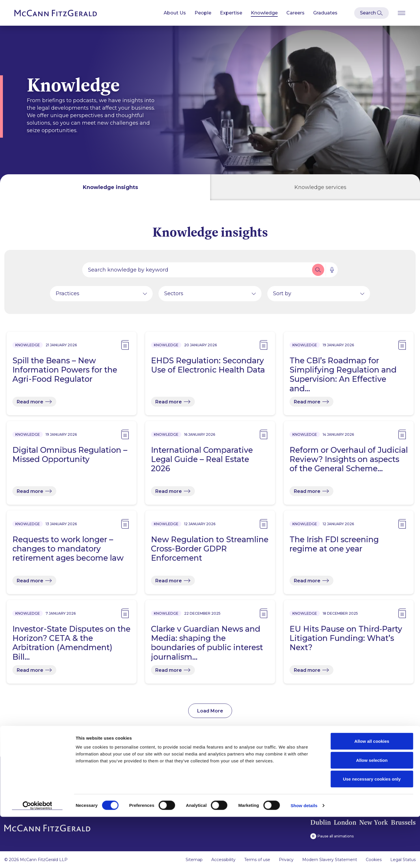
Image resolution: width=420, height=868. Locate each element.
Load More (210, 713)
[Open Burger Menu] (402, 13)
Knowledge (264, 13)
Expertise (231, 13)
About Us (175, 13)
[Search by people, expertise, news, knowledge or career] (196, 272)
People (203, 13)
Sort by (282, 296)
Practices (68, 296)
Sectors (174, 296)
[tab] (105, 187)
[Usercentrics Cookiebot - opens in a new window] (37, 857)
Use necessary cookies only (372, 830)
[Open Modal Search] (372, 13)
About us (15, 774)
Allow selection (372, 811)
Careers (295, 13)
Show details (304, 857)
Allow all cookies (372, 792)
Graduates (325, 13)
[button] (318, 272)
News (69, 774)
